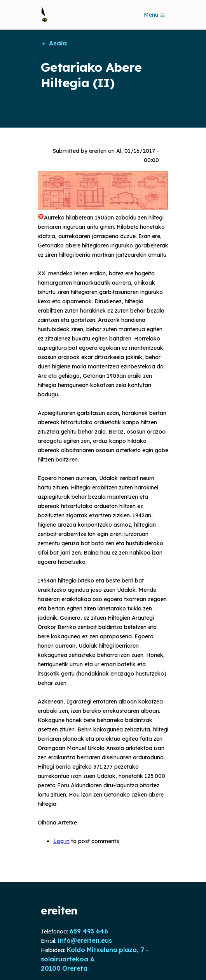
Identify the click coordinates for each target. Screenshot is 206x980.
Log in (61, 841)
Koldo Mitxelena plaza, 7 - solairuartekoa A (95, 954)
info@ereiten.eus (85, 940)
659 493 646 (89, 931)
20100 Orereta (64, 968)
